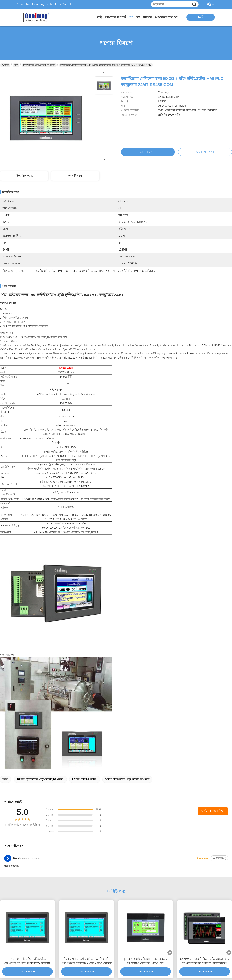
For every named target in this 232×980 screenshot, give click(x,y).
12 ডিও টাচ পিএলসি (84, 779)
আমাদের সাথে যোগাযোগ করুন (168, 17)
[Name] (194, 4)
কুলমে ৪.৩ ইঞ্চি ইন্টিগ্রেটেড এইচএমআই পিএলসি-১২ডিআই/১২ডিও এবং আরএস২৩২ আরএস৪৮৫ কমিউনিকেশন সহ (146, 961)
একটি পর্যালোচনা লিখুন (213, 811)
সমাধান (148, 17)
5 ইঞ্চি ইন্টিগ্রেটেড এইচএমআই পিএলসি (127, 779)
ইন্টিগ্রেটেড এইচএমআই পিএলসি (39, 65)
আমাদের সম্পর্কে (115, 17)
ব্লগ (138, 17)
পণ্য (131, 17)
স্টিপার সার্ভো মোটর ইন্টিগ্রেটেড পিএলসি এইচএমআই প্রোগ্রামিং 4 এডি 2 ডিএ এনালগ (86, 961)
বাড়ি (100, 17)
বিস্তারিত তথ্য (24, 176)
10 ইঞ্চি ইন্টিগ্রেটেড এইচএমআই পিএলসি (40, 779)
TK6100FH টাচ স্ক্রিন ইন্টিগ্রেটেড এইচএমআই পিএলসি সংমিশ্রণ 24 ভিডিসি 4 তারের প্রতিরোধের (27, 961)
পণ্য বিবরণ (75, 176)
